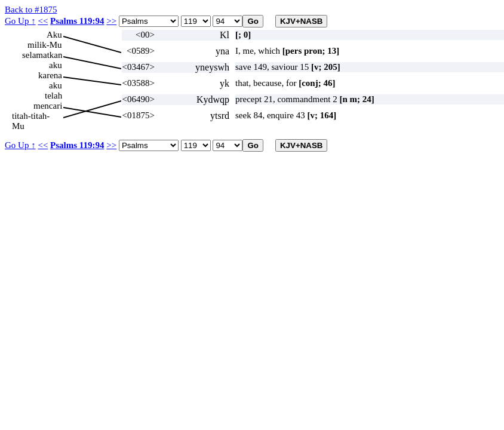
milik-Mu (45, 45)
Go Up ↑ (20, 21)
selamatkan (42, 55)
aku (56, 65)
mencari (48, 106)
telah (53, 96)
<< (43, 21)
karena (50, 75)
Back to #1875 (31, 10)
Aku (54, 35)
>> (111, 21)
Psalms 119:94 (77, 21)
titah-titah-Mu (31, 116)
